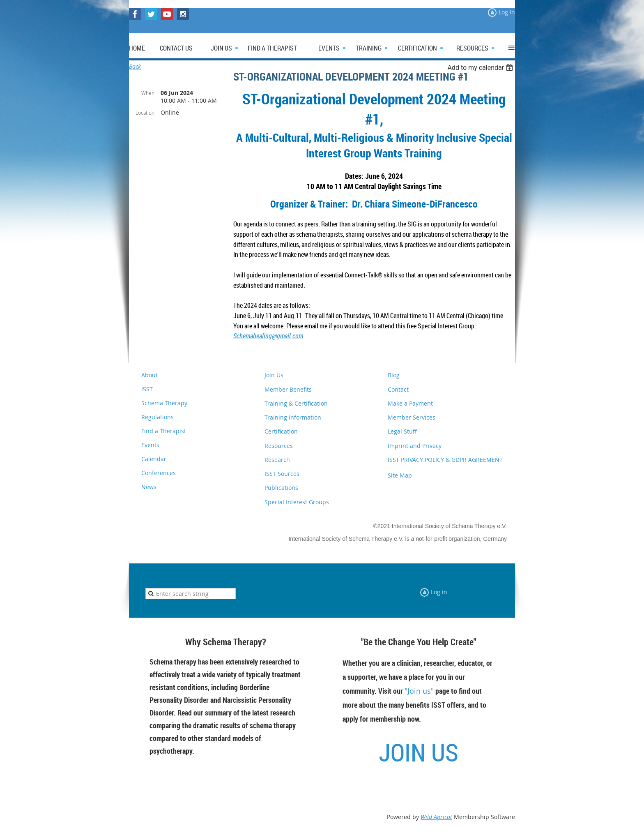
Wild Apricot (436, 817)
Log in (507, 12)
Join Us (274, 375)
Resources (279, 446)
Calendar (154, 459)
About (149, 375)
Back (135, 66)
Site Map (400, 475)
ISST (147, 389)
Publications (281, 488)
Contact (398, 389)
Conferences (159, 473)
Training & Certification (296, 403)
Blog (394, 375)
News (149, 487)
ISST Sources (282, 474)
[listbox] (481, 68)
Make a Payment (410, 403)
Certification (281, 431)
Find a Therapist (164, 431)
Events (150, 445)
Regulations (158, 417)
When (148, 93)
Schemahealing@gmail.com (268, 336)
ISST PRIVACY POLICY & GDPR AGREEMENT (445, 460)
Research (277, 460)
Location (145, 113)
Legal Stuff (402, 431)
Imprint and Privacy (415, 446)
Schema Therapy (164, 403)
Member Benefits (288, 389)
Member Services (412, 417)
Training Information (293, 417)
